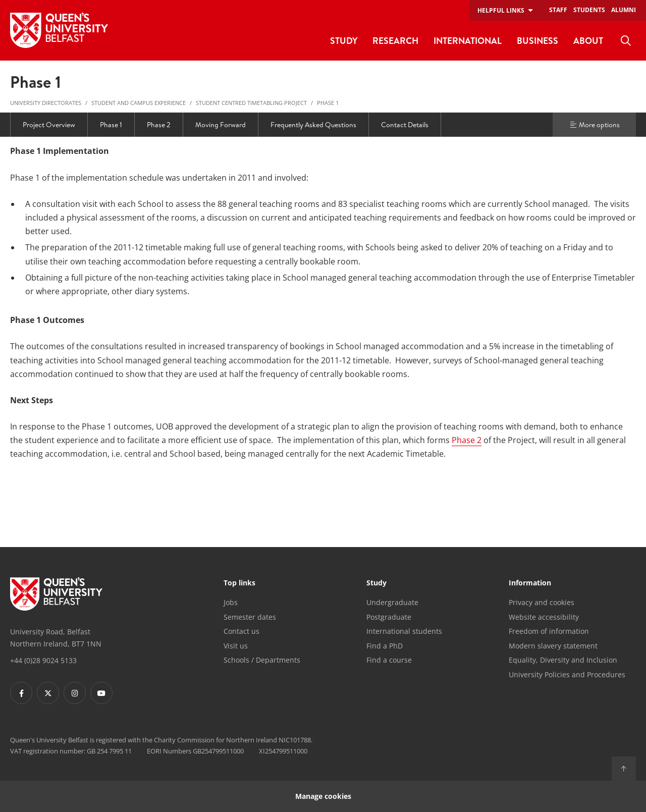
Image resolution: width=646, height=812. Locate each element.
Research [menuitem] (395, 41)
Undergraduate (392, 602)
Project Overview (49, 125)
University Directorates (46, 103)
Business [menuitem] (537, 41)
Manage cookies (323, 796)
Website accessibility (544, 617)
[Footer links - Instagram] (75, 693)
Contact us (241, 631)
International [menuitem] (468, 41)
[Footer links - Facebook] (21, 693)
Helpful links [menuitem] (501, 10)
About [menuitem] (588, 41)
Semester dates (250, 617)
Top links (239, 583)
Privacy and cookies (542, 602)
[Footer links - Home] (56, 594)
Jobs (231, 602)
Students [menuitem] (589, 10)
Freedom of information (549, 631)
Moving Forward (221, 125)
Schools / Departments (262, 660)
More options (595, 125)
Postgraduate (389, 617)
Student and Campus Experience (139, 103)
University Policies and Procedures (567, 674)
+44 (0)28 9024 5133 (43, 660)
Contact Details (405, 125)
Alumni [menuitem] (624, 10)
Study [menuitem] (344, 41)
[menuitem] (626, 41)
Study (376, 583)
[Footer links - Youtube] (101, 693)
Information (530, 583)
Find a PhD (385, 646)
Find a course (389, 660)
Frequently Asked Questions (313, 125)
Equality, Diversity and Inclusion (563, 660)
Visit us (236, 646)
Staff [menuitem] (558, 10)
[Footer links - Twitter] (48, 693)
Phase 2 (159, 125)
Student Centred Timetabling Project (251, 103)
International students (404, 631)
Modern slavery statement (553, 646)
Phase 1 (328, 103)
